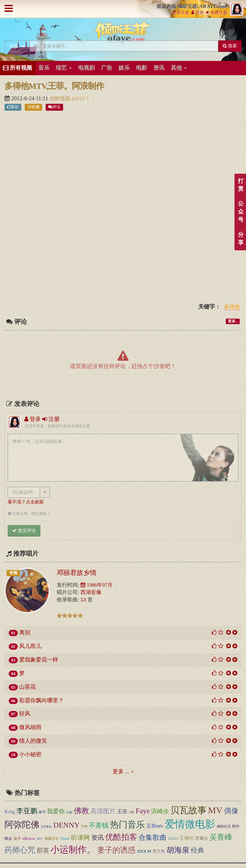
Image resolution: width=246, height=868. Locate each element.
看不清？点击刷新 (26, 502)
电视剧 (86, 68)
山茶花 (28, 687)
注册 (51, 419)
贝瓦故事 (189, 810)
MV (215, 810)
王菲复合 (46, 827)
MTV (40, 839)
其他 (179, 68)
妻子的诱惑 (116, 850)
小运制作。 (73, 850)
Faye (143, 811)
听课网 (80, 838)
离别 (25, 632)
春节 (42, 812)
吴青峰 (221, 837)
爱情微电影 (190, 824)
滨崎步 (160, 811)
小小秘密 (30, 754)
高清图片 (103, 811)
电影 (141, 68)
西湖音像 (91, 592)
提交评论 (24, 530)
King (10, 811)
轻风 (25, 714)
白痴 (69, 812)
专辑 (13, 573)
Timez (65, 838)
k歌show (29, 839)
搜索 (230, 46)
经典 (198, 850)
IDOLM (144, 851)
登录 (198, 13)
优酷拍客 (121, 837)
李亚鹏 (27, 811)
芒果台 (202, 838)
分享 (241, 238)
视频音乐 (52, 839)
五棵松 (187, 838)
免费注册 (217, 13)
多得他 (232, 307)
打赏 (241, 185)
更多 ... (121, 771)
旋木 (17, 838)
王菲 (122, 811)
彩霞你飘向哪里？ (41, 700)
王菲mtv (155, 826)
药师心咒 (20, 850)
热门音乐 (128, 825)
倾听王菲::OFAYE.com (123, 33)
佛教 (82, 811)
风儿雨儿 (30, 646)
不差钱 (99, 825)
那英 (43, 851)
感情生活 (224, 826)
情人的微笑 (33, 741)
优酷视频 (61, 99)
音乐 (44, 68)
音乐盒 (181, 13)
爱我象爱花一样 (39, 660)
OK (132, 812)
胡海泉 (178, 850)
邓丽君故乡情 (77, 572)
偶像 (231, 811)
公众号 (241, 212)
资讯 (159, 68)
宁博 (84, 827)
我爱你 (56, 811)
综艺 (64, 68)
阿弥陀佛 (22, 825)
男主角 (159, 851)
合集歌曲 (153, 837)
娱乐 (124, 68)
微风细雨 (30, 727)
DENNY (67, 825)
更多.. (233, 321)
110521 (173, 839)
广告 (107, 68)
